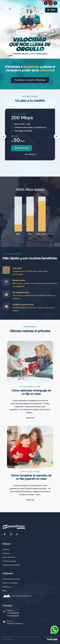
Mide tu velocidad (10, 583)
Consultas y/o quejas (11, 579)
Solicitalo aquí (22, 148)
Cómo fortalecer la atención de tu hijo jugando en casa (31, 477)
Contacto (6, 553)
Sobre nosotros (9, 557)
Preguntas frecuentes (11, 565)
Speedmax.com (8, 640)
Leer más (30, 418)
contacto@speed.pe (15, 624)
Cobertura (7, 587)
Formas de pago (9, 561)
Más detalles (31, 154)
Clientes (6, 550)
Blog (4, 591)
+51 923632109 (13, 616)
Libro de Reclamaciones (17, 596)
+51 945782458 (13, 613)
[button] (10, 56)
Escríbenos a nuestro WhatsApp (30, 80)
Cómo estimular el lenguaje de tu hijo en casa (31, 392)
